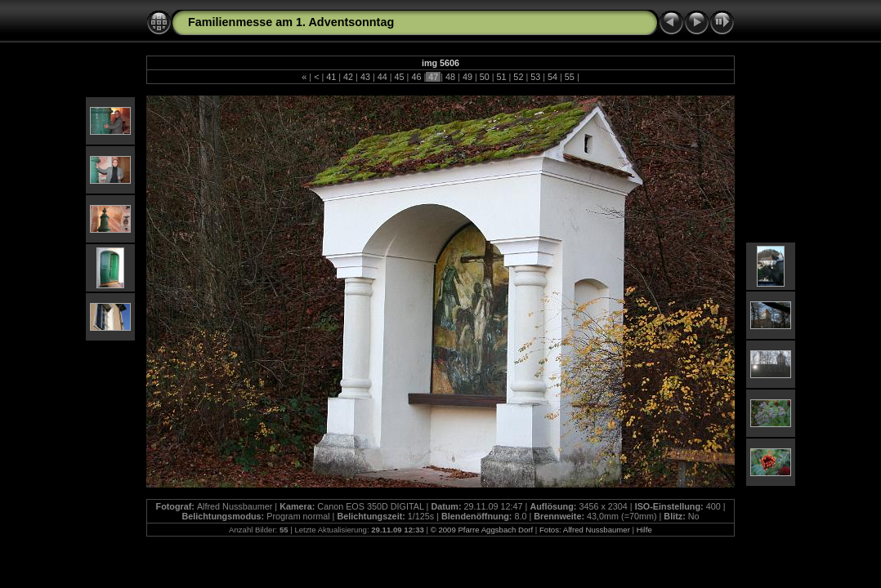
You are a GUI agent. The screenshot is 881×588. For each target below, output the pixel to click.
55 (570, 77)
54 (552, 77)
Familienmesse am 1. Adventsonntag (291, 22)
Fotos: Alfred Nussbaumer (585, 530)
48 (450, 77)
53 (535, 77)
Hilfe (644, 530)
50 (485, 77)
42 (348, 77)
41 (331, 77)
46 (416, 77)
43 (365, 77)
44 (382, 77)
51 (502, 77)
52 (518, 77)
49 (467, 77)
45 (400, 77)
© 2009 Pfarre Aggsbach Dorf (482, 530)
